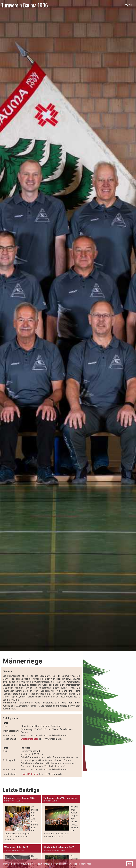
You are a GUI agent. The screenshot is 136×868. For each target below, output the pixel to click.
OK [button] (129, 864)
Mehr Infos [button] (86, 864)
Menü (127, 5)
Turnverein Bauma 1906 (25, 5)
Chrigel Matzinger (29, 739)
